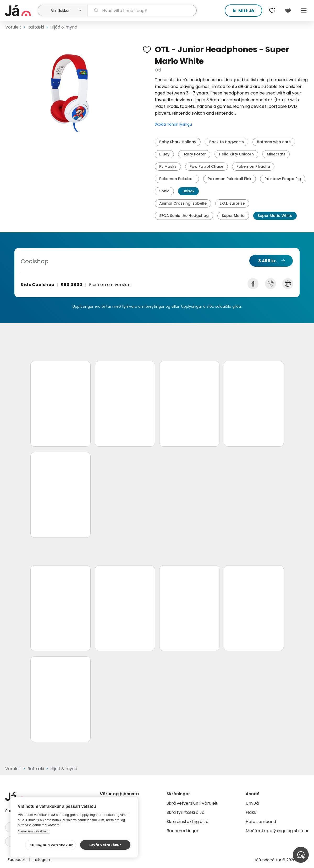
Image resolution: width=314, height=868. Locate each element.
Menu (304, 10)
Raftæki (36, 27)
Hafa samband (261, 822)
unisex (188, 191)
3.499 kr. (268, 261)
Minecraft (276, 154)
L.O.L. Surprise (232, 203)
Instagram (42, 860)
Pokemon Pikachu (253, 166)
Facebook (17, 860)
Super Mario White (275, 216)
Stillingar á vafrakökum (52, 845)
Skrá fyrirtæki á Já (186, 812)
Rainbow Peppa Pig (283, 179)
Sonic (164, 191)
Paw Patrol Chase (206, 166)
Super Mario (233, 216)
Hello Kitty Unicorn (236, 154)
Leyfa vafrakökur (105, 845)
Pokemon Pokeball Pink (230, 179)
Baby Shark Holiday (178, 142)
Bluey (164, 154)
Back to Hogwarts (227, 142)
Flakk (251, 812)
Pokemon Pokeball (177, 179)
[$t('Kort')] (288, 10)
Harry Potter (194, 154)
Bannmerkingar (183, 831)
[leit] (142, 10)
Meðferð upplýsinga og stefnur (277, 831)
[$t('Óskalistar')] (272, 10)
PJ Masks (168, 166)
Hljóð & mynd (64, 27)
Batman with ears (274, 142)
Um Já (252, 803)
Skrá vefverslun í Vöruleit (192, 803)
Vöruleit (13, 27)
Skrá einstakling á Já (188, 822)
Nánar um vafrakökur (34, 831)
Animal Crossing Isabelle (183, 203)
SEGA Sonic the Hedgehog (184, 216)
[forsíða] (21, 10)
